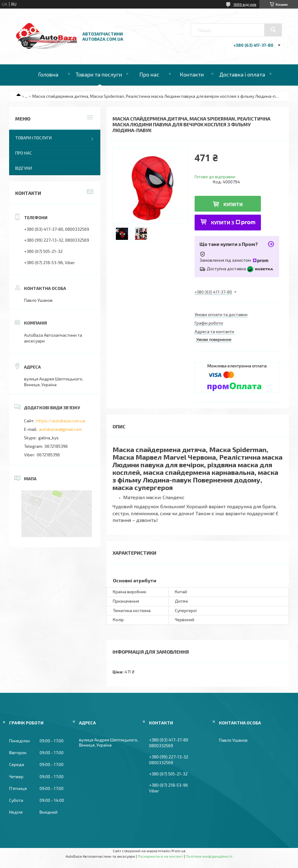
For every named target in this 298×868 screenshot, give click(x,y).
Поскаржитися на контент (160, 856)
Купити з (233, 222)
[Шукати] (273, 30)
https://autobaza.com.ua (61, 421)
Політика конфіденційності (209, 856)
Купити (233, 204)
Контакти (192, 74)
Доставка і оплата (242, 74)
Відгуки (24, 168)
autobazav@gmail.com (60, 429)
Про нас (149, 74)
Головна (48, 74)
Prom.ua (178, 851)
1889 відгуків (245, 4)
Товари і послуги (33, 138)
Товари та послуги (99, 74)
